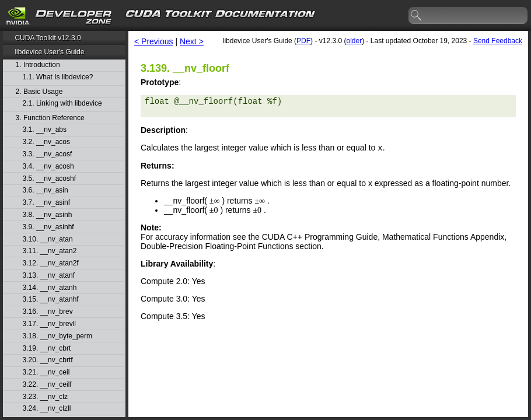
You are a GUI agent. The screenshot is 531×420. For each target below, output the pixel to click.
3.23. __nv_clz (45, 397)
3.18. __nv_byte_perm (57, 336)
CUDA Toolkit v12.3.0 (48, 38)
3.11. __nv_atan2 (50, 251)
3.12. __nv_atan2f (51, 263)
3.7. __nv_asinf (46, 203)
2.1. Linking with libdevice (62, 104)
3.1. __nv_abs (45, 130)
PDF (303, 41)
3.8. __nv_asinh (48, 215)
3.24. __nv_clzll (47, 409)
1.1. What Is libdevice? (58, 77)
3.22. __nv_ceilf (47, 385)
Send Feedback (498, 41)
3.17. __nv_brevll (49, 324)
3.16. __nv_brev (48, 312)
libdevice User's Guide (49, 52)
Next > (192, 41)
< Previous (154, 41)
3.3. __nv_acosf (48, 154)
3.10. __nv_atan (48, 239)
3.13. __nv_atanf (49, 276)
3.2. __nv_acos (46, 142)
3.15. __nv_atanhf (51, 300)
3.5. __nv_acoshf (49, 179)
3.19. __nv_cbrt (47, 349)
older (354, 41)
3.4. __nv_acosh (48, 167)
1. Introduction (38, 65)
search (417, 16)
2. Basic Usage (39, 92)
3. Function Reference (50, 118)
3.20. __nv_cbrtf (48, 360)
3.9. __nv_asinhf (48, 227)
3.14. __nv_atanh (50, 288)
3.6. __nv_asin (46, 190)
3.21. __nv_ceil (46, 372)
